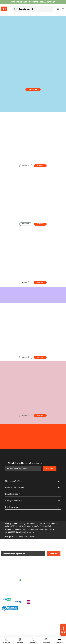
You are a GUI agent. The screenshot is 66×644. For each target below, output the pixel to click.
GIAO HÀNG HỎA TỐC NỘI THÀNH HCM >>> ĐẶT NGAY (33, 2)
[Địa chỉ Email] (23, 554)
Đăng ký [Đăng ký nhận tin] (54, 554)
